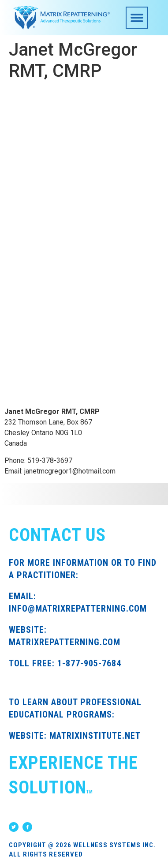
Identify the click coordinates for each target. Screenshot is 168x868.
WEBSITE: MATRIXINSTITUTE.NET (75, 736)
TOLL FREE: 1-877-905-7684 (65, 663)
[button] (137, 18)
